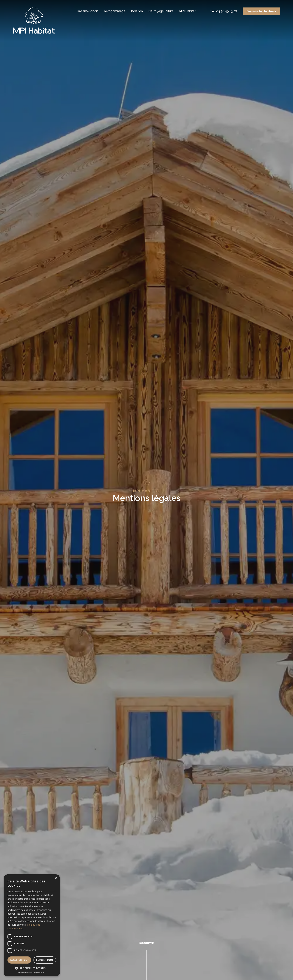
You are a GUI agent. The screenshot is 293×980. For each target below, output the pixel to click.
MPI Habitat (187, 11)
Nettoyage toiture (161, 11)
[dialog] (32, 925)
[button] (32, 968)
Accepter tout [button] (19, 960)
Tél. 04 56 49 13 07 (223, 11)
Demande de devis (261, 11)
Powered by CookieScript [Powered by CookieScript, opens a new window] (32, 972)
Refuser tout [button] (45, 960)
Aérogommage (115, 11)
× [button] (56, 878)
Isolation (137, 11)
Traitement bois (87, 11)
